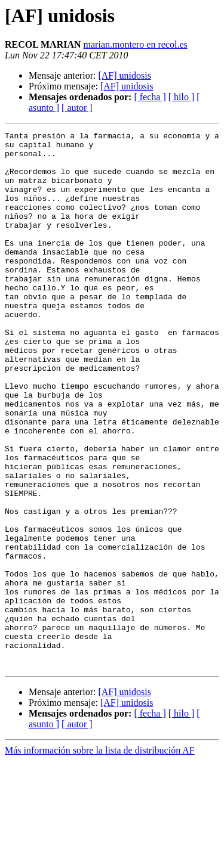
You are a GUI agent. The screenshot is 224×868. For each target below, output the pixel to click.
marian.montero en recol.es (136, 44)
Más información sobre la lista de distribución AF (100, 858)
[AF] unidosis (124, 75)
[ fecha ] (150, 97)
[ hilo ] (182, 97)
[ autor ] (77, 108)
